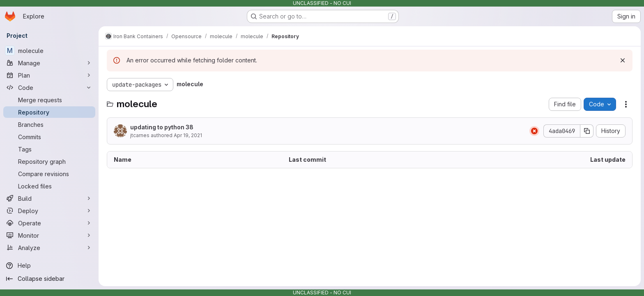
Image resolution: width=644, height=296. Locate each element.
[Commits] (49, 137)
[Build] (49, 198)
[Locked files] (49, 186)
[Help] (49, 266)
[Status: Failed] (534, 131)
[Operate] (49, 223)
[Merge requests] (49, 100)
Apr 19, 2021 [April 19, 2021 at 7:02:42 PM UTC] (188, 135)
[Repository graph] (49, 161)
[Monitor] (49, 235)
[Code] (49, 87)
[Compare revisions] (49, 174)
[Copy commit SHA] (587, 131)
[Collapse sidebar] (49, 279)
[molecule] (49, 50)
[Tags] (49, 149)
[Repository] (49, 112)
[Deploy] (49, 211)
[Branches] (49, 124)
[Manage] (49, 63)
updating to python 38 (162, 127)
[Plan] (49, 75)
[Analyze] (49, 248)
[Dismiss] (623, 60)
